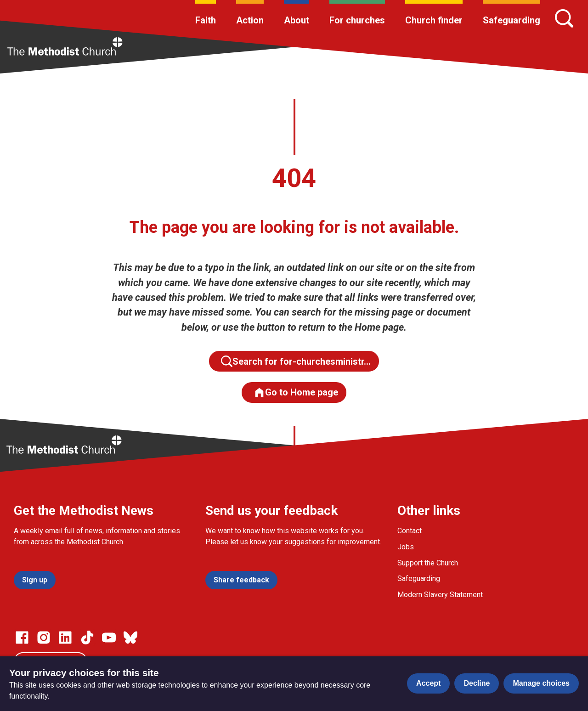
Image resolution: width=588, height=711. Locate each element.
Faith (206, 20)
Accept (428, 683)
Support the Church (428, 563)
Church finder (434, 20)
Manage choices (541, 683)
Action (250, 20)
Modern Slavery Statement (440, 595)
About (297, 20)
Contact (410, 531)
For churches (357, 20)
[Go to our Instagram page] (44, 638)
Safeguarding (512, 20)
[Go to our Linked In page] (65, 638)
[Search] (564, 18)
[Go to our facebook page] (22, 638)
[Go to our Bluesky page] (130, 638)
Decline (477, 683)
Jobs (406, 547)
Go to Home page (296, 392)
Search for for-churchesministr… (296, 361)
